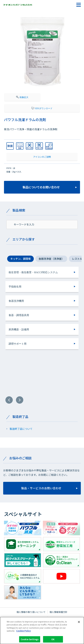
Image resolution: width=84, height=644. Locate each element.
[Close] (79, 624)
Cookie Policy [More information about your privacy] (24, 633)
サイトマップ (56, 618)
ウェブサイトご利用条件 (33, 618)
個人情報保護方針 (58, 612)
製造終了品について (21, 429)
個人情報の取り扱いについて (31, 612)
